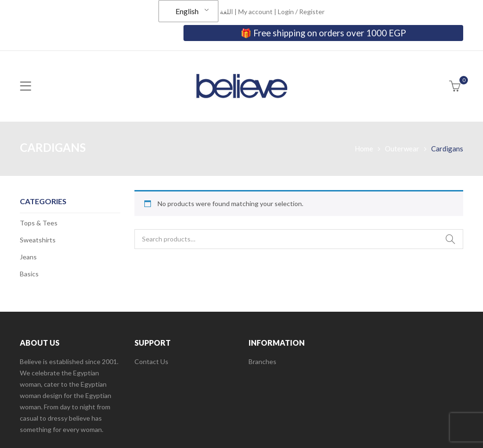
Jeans (28, 257)
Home (364, 149)
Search (450, 239)
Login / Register (301, 12)
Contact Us (151, 361)
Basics (29, 274)
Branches (262, 361)
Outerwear (402, 149)
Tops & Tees (39, 223)
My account (255, 12)
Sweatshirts (38, 240)
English (187, 11)
